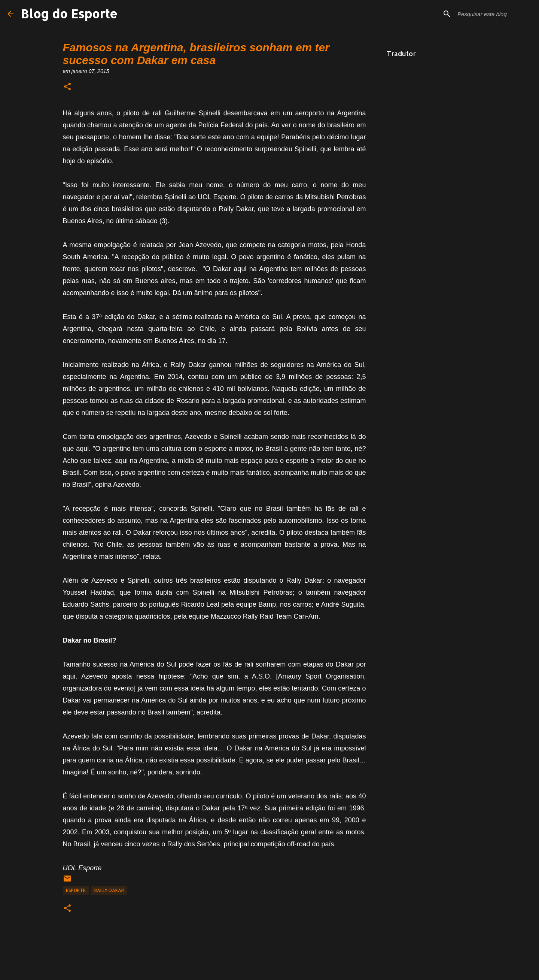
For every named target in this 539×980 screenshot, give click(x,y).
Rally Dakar (109, 890)
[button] (67, 87)
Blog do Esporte (69, 14)
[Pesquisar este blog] (494, 14)
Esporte (76, 890)
